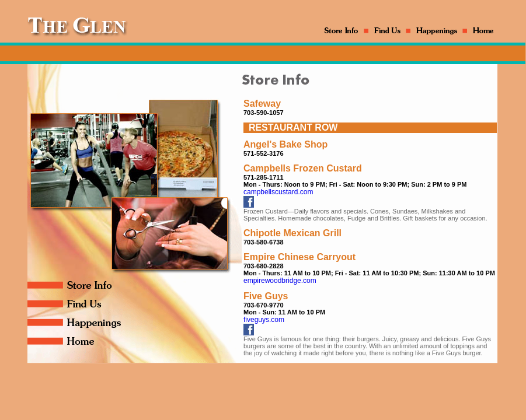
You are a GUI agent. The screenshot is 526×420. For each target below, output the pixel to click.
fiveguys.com (264, 320)
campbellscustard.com (278, 192)
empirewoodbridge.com (280, 281)
